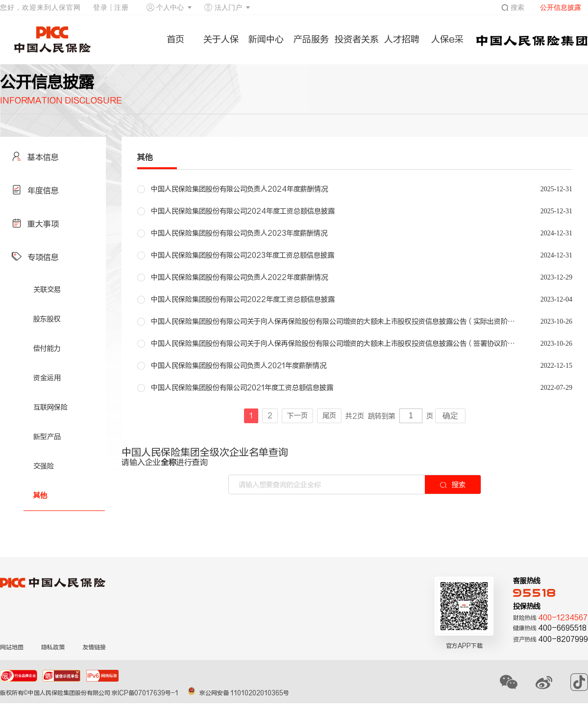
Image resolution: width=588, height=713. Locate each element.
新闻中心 (266, 39)
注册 (122, 7)
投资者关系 (357, 39)
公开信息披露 (561, 7)
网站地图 (12, 647)
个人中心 (170, 7)
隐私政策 (53, 647)
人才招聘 (402, 39)
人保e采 (447, 39)
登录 (100, 7)
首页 (175, 39)
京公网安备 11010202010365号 (238, 693)
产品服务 (311, 39)
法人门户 (228, 7)
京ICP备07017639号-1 (146, 693)
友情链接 (94, 647)
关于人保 (221, 39)
